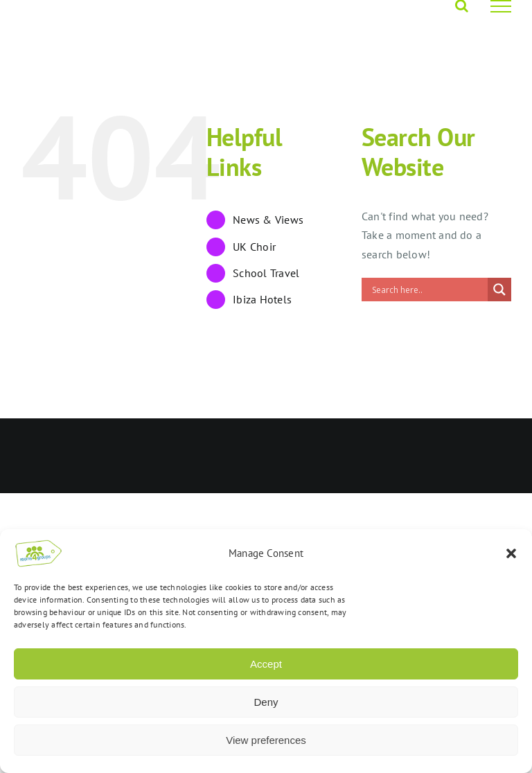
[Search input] (428, 290)
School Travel (266, 273)
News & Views (268, 220)
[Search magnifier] (499, 290)
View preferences (266, 740)
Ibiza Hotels (262, 299)
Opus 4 (294, 439)
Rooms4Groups (237, 439)
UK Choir (254, 247)
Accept (266, 664)
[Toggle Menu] (501, 6)
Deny (266, 702)
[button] (511, 553)
